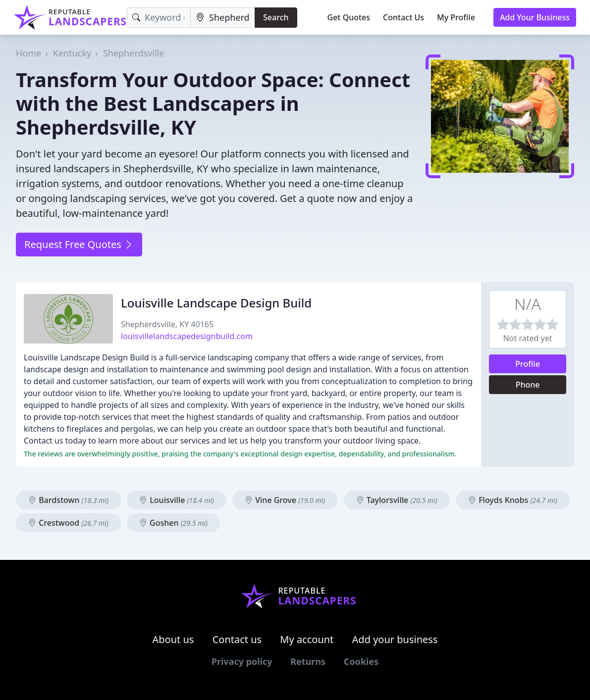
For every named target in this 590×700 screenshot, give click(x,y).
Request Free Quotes (79, 244)
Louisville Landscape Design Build (216, 303)
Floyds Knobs (513, 500)
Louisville (177, 500)
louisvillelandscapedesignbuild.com (187, 336)
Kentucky (72, 53)
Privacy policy (242, 661)
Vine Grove (285, 500)
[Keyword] (159, 18)
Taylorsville (397, 500)
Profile (528, 364)
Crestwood (68, 523)
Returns (308, 661)
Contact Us (403, 17)
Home (28, 53)
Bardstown (68, 500)
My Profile (456, 17)
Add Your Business (535, 17)
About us (173, 639)
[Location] (223, 18)
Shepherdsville (134, 53)
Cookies (361, 661)
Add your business (395, 639)
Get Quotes (349, 17)
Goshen (173, 523)
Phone (528, 385)
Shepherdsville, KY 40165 (167, 324)
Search (276, 17)
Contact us (237, 639)
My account (307, 639)
